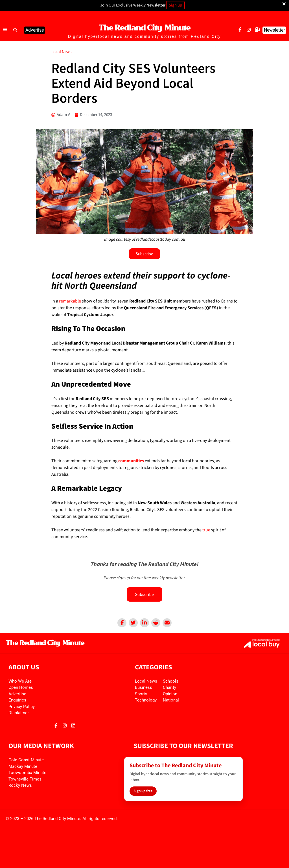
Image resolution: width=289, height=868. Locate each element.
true (206, 530)
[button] (16, 30)
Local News (61, 52)
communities (131, 461)
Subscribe (144, 594)
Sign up (175, 5)
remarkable (70, 301)
